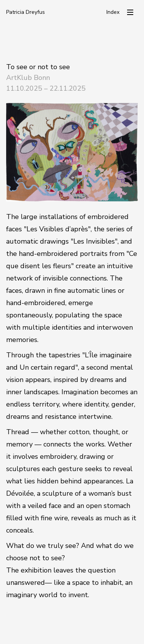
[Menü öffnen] (130, 12)
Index (113, 12)
